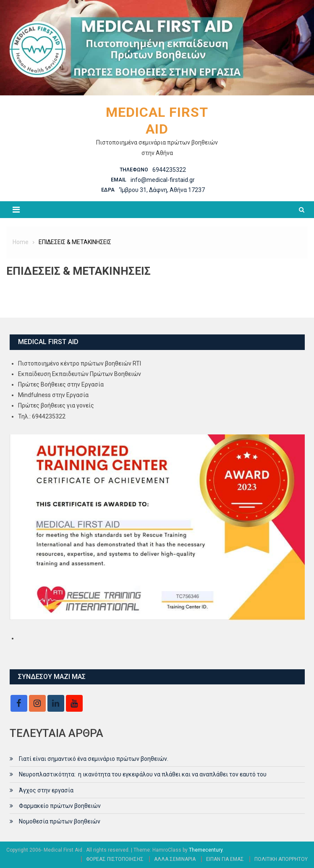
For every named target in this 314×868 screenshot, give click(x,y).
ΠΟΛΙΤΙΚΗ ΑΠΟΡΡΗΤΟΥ (281, 859)
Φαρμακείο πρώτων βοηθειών (60, 806)
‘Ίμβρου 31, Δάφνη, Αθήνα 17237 (162, 190)
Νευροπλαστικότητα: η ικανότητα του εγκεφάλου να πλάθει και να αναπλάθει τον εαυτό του (143, 774)
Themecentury (206, 850)
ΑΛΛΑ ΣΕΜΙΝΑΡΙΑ (175, 859)
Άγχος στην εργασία (46, 790)
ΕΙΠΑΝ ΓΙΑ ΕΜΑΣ (225, 859)
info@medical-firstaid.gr (163, 180)
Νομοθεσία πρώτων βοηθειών (60, 821)
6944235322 (169, 170)
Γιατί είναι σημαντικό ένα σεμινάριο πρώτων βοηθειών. (94, 759)
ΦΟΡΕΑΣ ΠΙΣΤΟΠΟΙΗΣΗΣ (115, 859)
